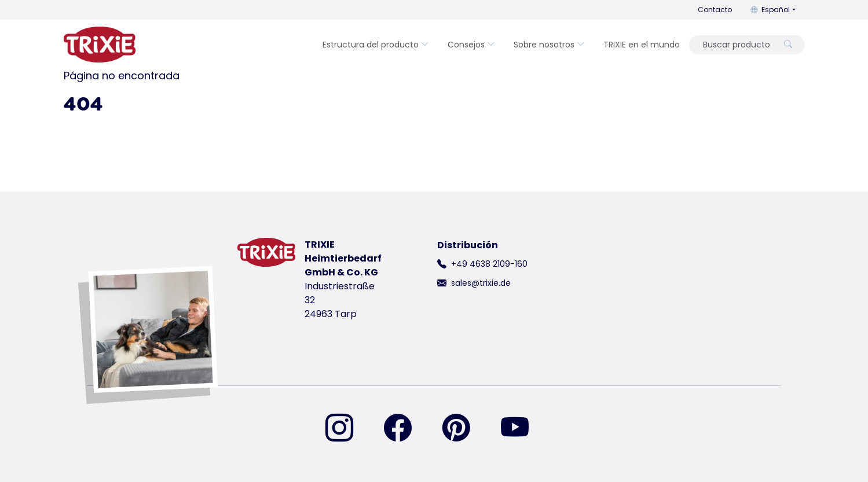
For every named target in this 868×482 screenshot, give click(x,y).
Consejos (471, 45)
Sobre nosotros (549, 45)
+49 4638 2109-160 (489, 264)
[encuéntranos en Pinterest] (463, 429)
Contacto (715, 10)
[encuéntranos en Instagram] (346, 429)
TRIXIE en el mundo (642, 45)
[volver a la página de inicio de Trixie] (100, 45)
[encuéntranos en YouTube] (522, 429)
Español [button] (770, 10)
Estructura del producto (376, 45)
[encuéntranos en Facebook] (405, 429)
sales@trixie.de (481, 283)
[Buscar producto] (736, 45)
